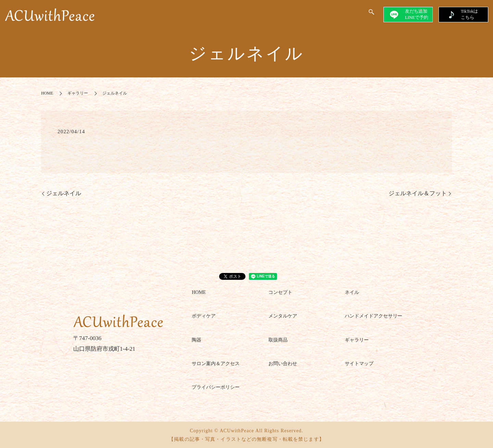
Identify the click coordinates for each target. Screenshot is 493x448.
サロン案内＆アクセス (216, 363)
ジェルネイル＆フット (418, 193)
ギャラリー (78, 93)
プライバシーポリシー (216, 387)
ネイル (352, 292)
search (371, 15)
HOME (133, 15)
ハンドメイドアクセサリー (374, 316)
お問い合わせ (283, 363)
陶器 (197, 339)
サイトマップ (359, 363)
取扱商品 (278, 339)
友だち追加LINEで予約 (405, 15)
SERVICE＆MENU (235, 15)
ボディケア (204, 316)
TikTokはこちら (463, 14)
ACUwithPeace (331, 15)
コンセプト (280, 292)
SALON (193, 15)
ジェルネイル (64, 193)
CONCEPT (161, 15)
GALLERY (279, 15)
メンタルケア (283, 316)
